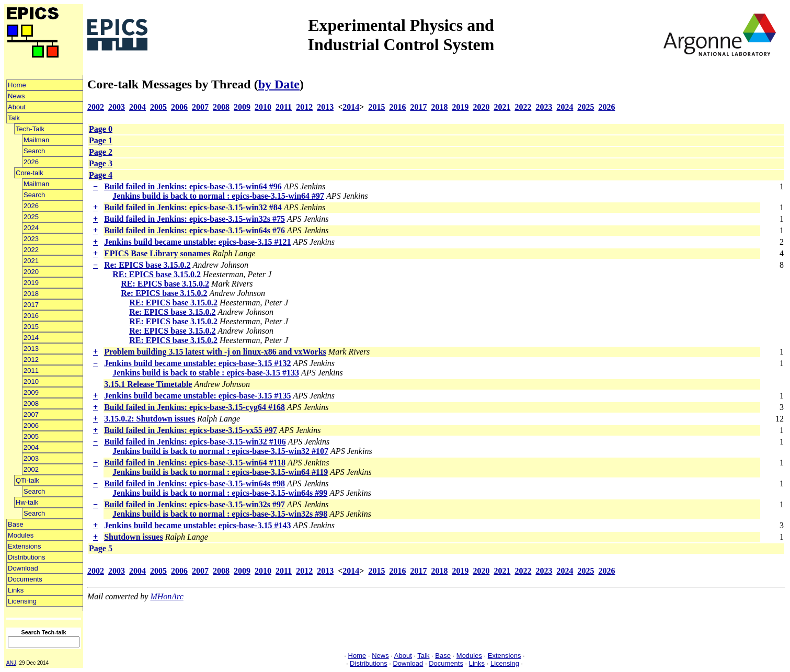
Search (34, 151)
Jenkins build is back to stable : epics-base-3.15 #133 (206, 373)
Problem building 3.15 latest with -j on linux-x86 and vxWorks (215, 352)
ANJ (11, 663)
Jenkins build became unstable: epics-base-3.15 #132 (197, 363)
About (17, 107)
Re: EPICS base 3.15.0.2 (147, 265)
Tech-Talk (30, 129)
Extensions (25, 546)
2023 (31, 239)
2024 (31, 228)
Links (16, 590)
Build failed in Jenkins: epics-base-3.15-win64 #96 (193, 186)
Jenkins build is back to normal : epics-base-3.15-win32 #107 (220, 451)
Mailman (36, 140)
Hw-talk (27, 502)
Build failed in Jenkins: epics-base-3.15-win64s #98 (194, 483)
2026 (31, 162)
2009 (31, 392)
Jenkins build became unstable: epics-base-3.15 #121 (197, 242)
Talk (14, 118)
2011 (31, 371)
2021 (31, 261)
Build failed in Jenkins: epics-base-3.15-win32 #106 (195, 442)
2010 (31, 381)
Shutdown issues (134, 537)
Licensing (22, 601)
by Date (279, 84)
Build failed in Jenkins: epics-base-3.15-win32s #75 (194, 219)
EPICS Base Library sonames (157, 253)
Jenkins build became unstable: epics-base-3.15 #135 (197, 396)
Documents (25, 579)
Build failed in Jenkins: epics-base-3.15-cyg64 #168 (194, 407)
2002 (31, 469)
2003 (31, 458)
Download (23, 568)
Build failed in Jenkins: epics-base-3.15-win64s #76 (194, 230)
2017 (31, 305)
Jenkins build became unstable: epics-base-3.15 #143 (197, 525)
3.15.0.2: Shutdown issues (150, 419)
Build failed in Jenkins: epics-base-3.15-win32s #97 (194, 504)
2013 (31, 349)
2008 (31, 403)
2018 (31, 294)
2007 (31, 414)
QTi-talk (27, 480)
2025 (31, 217)
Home (17, 85)
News (16, 96)
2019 (31, 283)
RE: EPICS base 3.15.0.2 (157, 274)
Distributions (27, 557)
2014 (31, 338)
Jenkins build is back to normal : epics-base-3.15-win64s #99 (220, 493)
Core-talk (30, 173)
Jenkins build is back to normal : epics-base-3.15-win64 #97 (218, 196)
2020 (31, 272)
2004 (31, 447)
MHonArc (167, 596)
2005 (31, 436)
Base (16, 524)
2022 (31, 250)
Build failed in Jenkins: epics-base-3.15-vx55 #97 (191, 430)
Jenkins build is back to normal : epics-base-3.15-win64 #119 (220, 472)
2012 (31, 360)
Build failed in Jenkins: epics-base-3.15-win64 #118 (195, 463)
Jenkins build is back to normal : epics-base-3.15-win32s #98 (220, 514)
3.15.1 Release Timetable (148, 384)
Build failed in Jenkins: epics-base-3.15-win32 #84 (193, 207)
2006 (31, 425)
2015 (31, 327)
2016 (31, 316)
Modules (21, 535)
